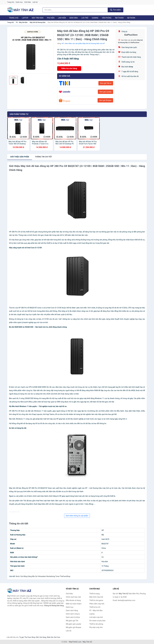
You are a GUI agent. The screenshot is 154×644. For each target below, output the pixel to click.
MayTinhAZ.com (75, 642)
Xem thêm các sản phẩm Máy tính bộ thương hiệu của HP (85, 43)
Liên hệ (35, 2)
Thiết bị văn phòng (96, 624)
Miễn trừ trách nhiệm (74, 604)
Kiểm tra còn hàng (69, 68)
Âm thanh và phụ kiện (97, 621)
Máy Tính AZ (87, 642)
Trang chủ (11, 2)
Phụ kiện (51, 18)
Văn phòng (107, 18)
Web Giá (50, 637)
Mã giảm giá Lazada (74, 624)
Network (131, 18)
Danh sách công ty (73, 614)
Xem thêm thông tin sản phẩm (77, 516)
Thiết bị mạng (95, 594)
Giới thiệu (28, 2)
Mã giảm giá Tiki (72, 621)
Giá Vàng (43, 637)
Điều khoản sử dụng (73, 600)
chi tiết (44, 157)
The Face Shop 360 (31, 637)
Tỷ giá (21, 637)
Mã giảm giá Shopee (74, 627)
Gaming (95, 18)
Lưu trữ (85, 18)
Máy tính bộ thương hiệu (38, 22)
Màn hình (74, 18)
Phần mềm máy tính (97, 604)
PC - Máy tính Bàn (22, 22)
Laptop (25, 18)
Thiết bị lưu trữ (95, 607)
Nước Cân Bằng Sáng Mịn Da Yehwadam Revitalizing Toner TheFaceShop (43, 576)
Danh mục (19, 2)
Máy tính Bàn (38, 18)
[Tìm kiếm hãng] (75, 10)
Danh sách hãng (72, 610)
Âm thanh (119, 18)
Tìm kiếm (115, 10)
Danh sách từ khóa (73, 617)
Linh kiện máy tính (96, 617)
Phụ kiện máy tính (96, 627)
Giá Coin (57, 637)
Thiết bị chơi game (96, 600)
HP (63, 43)
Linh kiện (62, 18)
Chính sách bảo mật (73, 597)
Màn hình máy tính (96, 597)
